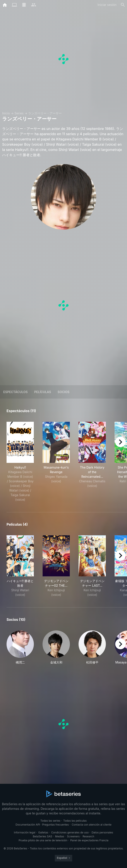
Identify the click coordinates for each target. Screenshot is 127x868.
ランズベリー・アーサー (45, 113)
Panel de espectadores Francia (89, 840)
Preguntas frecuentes (55, 825)
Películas (43, 392)
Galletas (43, 832)
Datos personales (102, 832)
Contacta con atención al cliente (92, 825)
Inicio (6, 113)
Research (88, 836)
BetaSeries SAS (43, 836)
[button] (20, 647)
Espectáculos (15, 392)
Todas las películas (75, 821)
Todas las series (50, 821)
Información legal (25, 832)
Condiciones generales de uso (70, 832)
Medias (59, 836)
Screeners (73, 836)
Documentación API (28, 825)
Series (19, 113)
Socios (63, 392)
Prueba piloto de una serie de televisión (43, 840)
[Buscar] (123, 5)
